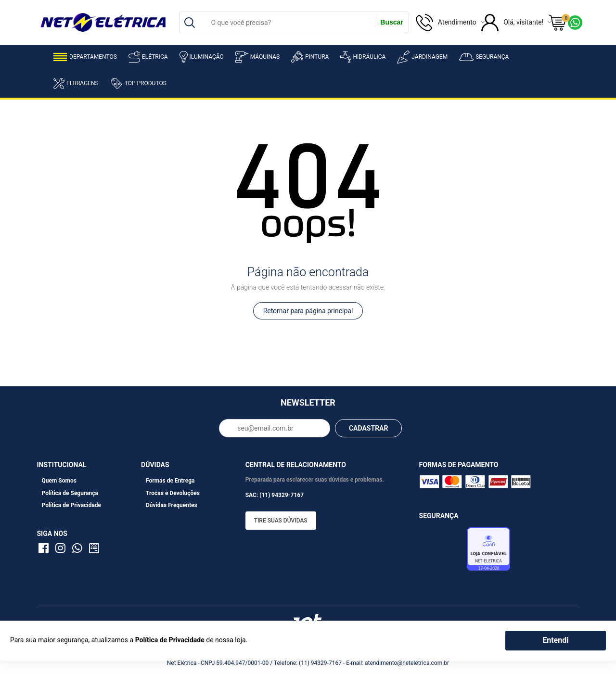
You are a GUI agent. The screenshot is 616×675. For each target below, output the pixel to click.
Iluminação (202, 57)
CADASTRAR (369, 428)
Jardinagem (422, 57)
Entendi (555, 640)
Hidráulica (363, 57)
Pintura (310, 57)
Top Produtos (138, 83)
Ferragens (76, 83)
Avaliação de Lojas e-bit (442, 552)
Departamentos (85, 57)
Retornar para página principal (308, 311)
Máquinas (257, 57)
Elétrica (148, 57)
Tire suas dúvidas (281, 521)
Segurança (484, 57)
